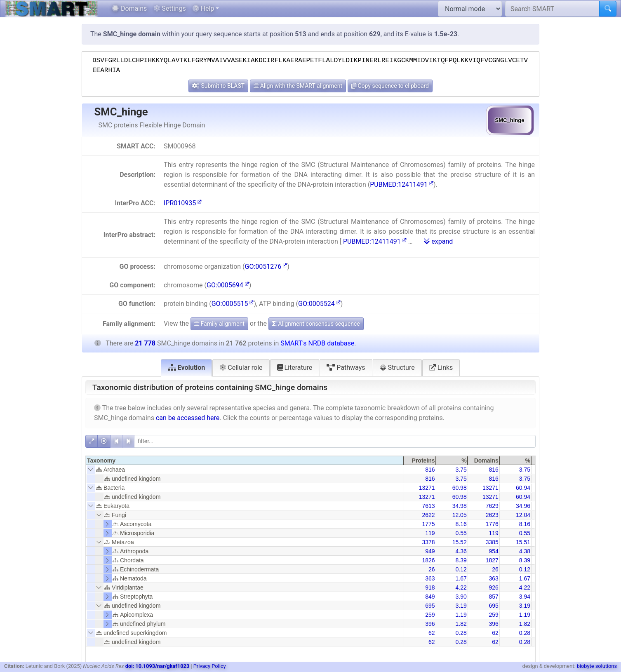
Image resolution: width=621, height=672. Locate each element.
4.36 (461, 551)
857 (493, 597)
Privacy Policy (210, 666)
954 (493, 551)
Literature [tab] (295, 368)
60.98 (460, 488)
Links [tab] (441, 368)
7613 (428, 506)
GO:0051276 (266, 267)
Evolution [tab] (187, 368)
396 (430, 624)
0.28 (461, 633)
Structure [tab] (397, 368)
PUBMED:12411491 (402, 184)
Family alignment (219, 324)
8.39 (461, 560)
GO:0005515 (233, 304)
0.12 (461, 569)
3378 (428, 542)
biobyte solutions (597, 666)
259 (430, 615)
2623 (492, 515)
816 (430, 470)
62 (432, 633)
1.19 (461, 615)
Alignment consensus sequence (316, 324)
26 (432, 569)
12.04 (523, 515)
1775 (428, 524)
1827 (492, 560)
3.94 (525, 597)
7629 (492, 506)
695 (430, 606)
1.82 (461, 624)
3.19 (461, 606)
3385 (492, 542)
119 (430, 533)
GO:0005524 (319, 304)
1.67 (461, 578)
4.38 (525, 551)
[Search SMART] (552, 9)
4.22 (461, 587)
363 (430, 578)
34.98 (460, 506)
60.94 (523, 488)
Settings (169, 8)
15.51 (523, 542)
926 (493, 587)
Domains (129, 8)
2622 (428, 515)
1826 (428, 560)
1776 (492, 524)
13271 (427, 488)
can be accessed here (188, 418)
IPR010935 (183, 203)
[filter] (335, 441)
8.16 (461, 524)
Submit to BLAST (218, 86)
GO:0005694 (228, 285)
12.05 (460, 515)
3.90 (461, 597)
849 (430, 597)
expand (438, 241)
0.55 (461, 533)
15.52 (460, 542)
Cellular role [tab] (241, 368)
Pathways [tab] (346, 368)
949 (430, 551)
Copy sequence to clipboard (390, 86)
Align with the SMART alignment (298, 86)
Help (203, 8)
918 (430, 587)
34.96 (523, 506)
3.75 (461, 470)
